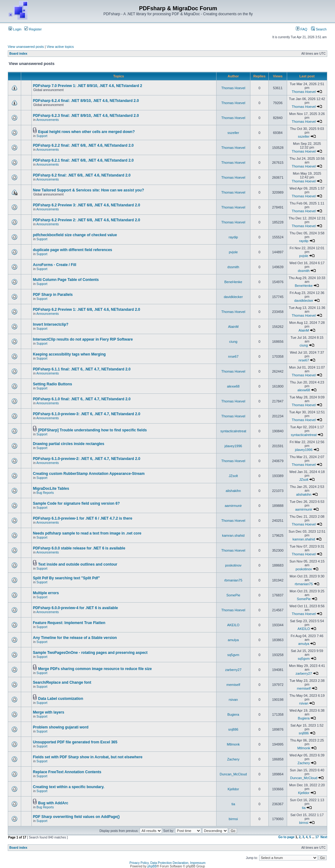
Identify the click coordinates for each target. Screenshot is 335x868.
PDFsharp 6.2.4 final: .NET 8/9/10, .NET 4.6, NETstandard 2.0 (86, 101)
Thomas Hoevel (233, 88)
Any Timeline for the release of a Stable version (75, 638)
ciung (233, 342)
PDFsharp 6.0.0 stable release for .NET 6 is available (79, 548)
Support (42, 136)
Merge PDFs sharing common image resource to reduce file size (95, 669)
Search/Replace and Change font (62, 682)
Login (15, 29)
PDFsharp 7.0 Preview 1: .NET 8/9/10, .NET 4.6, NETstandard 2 (88, 86)
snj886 (233, 729)
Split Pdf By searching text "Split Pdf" (66, 578)
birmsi (233, 819)
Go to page (286, 837)
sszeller (233, 133)
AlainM (233, 327)
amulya (233, 640)
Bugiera (233, 714)
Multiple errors (46, 593)
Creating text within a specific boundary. (69, 787)
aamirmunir (233, 506)
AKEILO (233, 625)
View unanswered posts (26, 47)
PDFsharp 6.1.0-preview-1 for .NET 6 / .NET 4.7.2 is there (83, 518)
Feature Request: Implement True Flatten (69, 623)
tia (233, 804)
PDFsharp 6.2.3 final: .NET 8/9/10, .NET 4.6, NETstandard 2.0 (86, 116)
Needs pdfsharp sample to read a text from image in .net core (87, 533)
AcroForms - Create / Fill (55, 265)
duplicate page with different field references (73, 250)
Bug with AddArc (53, 803)
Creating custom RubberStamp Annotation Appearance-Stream (89, 474)
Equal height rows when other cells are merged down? (87, 132)
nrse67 (233, 356)
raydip (233, 237)
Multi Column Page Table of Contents (66, 280)
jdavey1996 (233, 446)
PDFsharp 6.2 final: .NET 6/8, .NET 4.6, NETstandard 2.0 (82, 175)
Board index (18, 54)
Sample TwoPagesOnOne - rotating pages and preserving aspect (90, 653)
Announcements (48, 120)
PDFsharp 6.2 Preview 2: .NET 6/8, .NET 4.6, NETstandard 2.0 (87, 220)
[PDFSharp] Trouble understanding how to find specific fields (93, 430)
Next (324, 837)
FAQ (302, 29)
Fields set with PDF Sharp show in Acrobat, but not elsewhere (88, 757)
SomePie (233, 595)
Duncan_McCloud (233, 774)
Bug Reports (45, 493)
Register (33, 29)
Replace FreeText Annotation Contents (67, 772)
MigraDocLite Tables (51, 489)
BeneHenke (233, 282)
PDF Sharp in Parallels (53, 295)
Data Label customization (61, 699)
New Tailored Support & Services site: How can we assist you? (88, 190)
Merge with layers (49, 712)
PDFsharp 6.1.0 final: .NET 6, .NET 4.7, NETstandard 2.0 (82, 399)
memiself (233, 685)
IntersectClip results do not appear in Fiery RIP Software (83, 339)
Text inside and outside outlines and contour (78, 564)
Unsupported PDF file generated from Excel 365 (75, 742)
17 (317, 837)
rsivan (233, 700)
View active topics (60, 47)
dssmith (233, 267)
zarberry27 (233, 670)
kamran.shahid (233, 535)
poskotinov (233, 565)
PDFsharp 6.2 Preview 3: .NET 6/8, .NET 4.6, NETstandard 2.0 (87, 205)
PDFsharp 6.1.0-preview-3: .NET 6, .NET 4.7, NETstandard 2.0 (87, 414)
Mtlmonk (233, 744)
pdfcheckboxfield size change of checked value (75, 235)
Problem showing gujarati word (61, 727)
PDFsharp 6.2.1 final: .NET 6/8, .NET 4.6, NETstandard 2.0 (83, 160)
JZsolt (233, 476)
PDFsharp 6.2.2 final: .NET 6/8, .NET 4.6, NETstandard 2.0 (83, 145)
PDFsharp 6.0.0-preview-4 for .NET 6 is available (75, 608)
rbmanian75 (233, 580)
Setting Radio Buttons (53, 384)
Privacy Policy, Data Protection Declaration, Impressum (167, 863)
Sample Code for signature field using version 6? (76, 503)
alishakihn (233, 491)
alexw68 (233, 386)
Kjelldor (233, 789)
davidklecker (233, 297)
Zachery (233, 759)
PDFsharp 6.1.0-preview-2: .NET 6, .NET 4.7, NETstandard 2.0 (87, 459)
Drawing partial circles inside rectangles (69, 444)
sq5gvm (233, 655)
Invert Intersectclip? (51, 324)
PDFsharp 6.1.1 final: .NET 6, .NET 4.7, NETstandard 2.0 (82, 369)
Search (319, 29)
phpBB (152, 866)
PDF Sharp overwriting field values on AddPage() (76, 817)
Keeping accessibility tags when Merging (69, 354)
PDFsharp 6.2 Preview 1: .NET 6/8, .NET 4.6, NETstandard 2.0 (87, 310)
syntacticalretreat (233, 431)
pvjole (233, 252)
